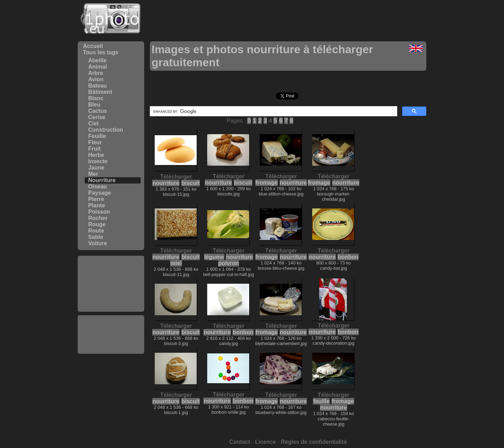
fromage (267, 183)
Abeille (97, 60)
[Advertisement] (111, 284)
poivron (229, 263)
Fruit (94, 149)
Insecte (98, 161)
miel (176, 263)
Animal (97, 67)
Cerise (97, 117)
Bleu (94, 105)
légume (214, 257)
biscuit (191, 183)
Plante (97, 205)
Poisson (99, 212)
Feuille (97, 136)
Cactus (97, 111)
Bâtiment (100, 92)
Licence (266, 442)
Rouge (97, 224)
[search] (273, 111)
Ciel (93, 123)
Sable (96, 237)
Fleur (95, 142)
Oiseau (97, 187)
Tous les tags (101, 52)
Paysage (100, 193)
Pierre (96, 199)
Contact (240, 442)
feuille (321, 401)
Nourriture (102, 180)
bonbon (348, 257)
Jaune (96, 168)
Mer (93, 174)
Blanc (96, 98)
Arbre (96, 73)
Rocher (98, 218)
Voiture (98, 243)
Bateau (97, 86)
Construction (106, 130)
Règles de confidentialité (314, 442)
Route (96, 231)
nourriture (166, 183)
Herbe (96, 155)
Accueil (93, 46)
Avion (96, 79)
